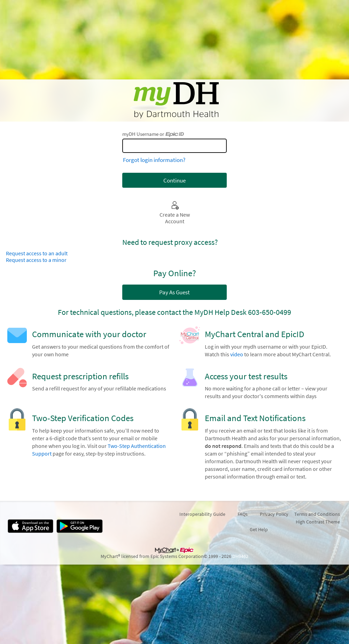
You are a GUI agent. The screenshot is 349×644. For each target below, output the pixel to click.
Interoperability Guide (202, 514)
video (237, 354)
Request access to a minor (36, 260)
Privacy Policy (274, 514)
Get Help (259, 529)
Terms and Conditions (317, 514)
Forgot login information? (154, 160)
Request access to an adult (37, 253)
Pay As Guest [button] (174, 292)
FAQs (243, 514)
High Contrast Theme (318, 522)
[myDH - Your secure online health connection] (174, 100)
